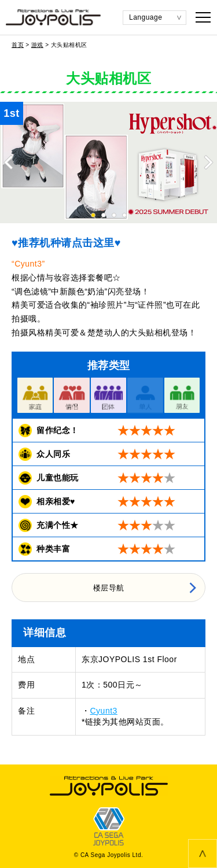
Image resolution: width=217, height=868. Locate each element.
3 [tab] (114, 215)
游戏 (37, 45)
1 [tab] (93, 215)
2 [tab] (104, 215)
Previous (9, 162)
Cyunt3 (104, 711)
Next (208, 162)
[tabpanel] (108, 162)
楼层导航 (109, 588)
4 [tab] (124, 215)
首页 (18, 45)
